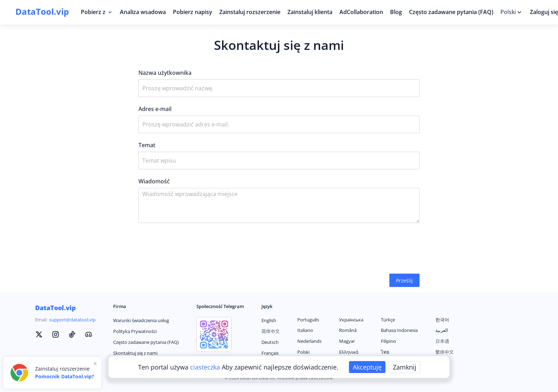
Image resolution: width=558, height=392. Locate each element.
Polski (303, 352)
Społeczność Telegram (220, 306)
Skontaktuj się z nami (135, 353)
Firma (120, 306)
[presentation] (192, 248)
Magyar (347, 341)
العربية (442, 330)
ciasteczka (206, 367)
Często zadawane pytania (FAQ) (451, 12)
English (269, 320)
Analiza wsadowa (143, 12)
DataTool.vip (56, 308)
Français (270, 353)
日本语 (442, 341)
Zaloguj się (544, 12)
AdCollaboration (361, 12)
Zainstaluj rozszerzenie (250, 12)
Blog (396, 12)
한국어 (442, 320)
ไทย (385, 352)
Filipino (388, 341)
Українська (351, 320)
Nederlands (309, 341)
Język (267, 306)
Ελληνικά (349, 352)
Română (348, 330)
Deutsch (270, 342)
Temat (147, 145)
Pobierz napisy (193, 12)
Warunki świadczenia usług (141, 320)
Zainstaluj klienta (310, 12)
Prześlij (404, 280)
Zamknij (405, 367)
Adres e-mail (155, 109)
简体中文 (271, 331)
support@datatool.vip (72, 320)
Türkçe (388, 320)
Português (308, 320)
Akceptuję (367, 367)
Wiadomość (154, 181)
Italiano (305, 330)
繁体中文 (445, 352)
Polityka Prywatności (135, 331)
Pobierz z (97, 12)
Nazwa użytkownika (165, 73)
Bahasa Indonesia (399, 330)
